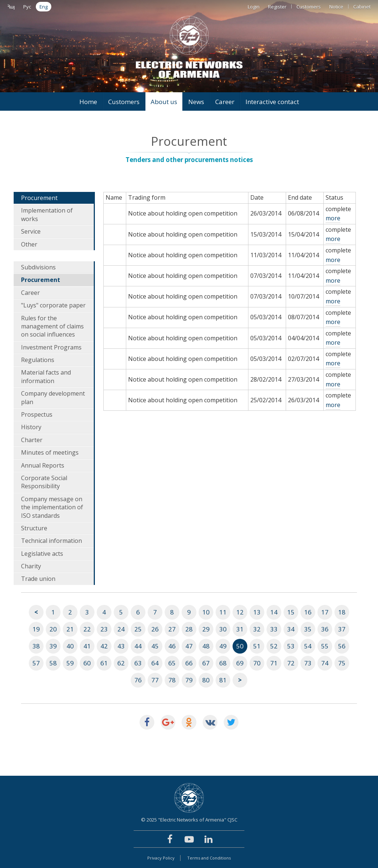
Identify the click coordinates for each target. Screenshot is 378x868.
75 (342, 663)
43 (121, 646)
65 (172, 663)
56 (342, 646)
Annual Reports (43, 465)
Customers (309, 7)
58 (53, 663)
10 (206, 612)
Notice (336, 7)
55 (325, 646)
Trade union (38, 579)
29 (206, 629)
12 (240, 612)
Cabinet (362, 7)
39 (53, 646)
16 (308, 612)
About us (164, 102)
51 (257, 646)
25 (138, 629)
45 (155, 646)
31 (240, 629)
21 (70, 629)
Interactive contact (272, 102)
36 (325, 629)
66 (189, 663)
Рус (27, 7)
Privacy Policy (161, 858)
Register (277, 7)
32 (257, 629)
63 (138, 663)
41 (87, 646)
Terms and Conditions (209, 858)
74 (325, 663)
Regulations (38, 360)
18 (342, 612)
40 (70, 646)
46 (172, 646)
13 (257, 612)
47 (189, 646)
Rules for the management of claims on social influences (52, 326)
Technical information (51, 541)
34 (291, 629)
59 (70, 663)
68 (223, 663)
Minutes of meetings (50, 452)
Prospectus (37, 414)
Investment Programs (51, 347)
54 (308, 646)
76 (138, 680)
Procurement (39, 198)
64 (155, 663)
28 (189, 629)
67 (206, 663)
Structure (34, 528)
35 (308, 629)
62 (121, 663)
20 (53, 629)
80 (206, 680)
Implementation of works (47, 214)
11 (223, 612)
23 (104, 629)
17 (325, 612)
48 (206, 646)
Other (29, 244)
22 (87, 629)
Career (225, 102)
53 (291, 646)
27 (172, 629)
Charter (32, 440)
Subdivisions (38, 267)
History (31, 427)
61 (104, 663)
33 (274, 629)
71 (274, 663)
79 (189, 680)
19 (36, 629)
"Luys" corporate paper (53, 305)
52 (274, 646)
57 (36, 663)
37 (342, 629)
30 (223, 629)
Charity (31, 566)
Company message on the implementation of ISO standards (52, 507)
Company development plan (53, 397)
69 (240, 663)
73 (308, 663)
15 (291, 612)
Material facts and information (46, 376)
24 (121, 629)
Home (88, 102)
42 (104, 646)
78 (172, 680)
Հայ (11, 7)
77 (155, 680)
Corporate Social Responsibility (44, 482)
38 (36, 646)
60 (87, 663)
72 (291, 663)
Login (254, 7)
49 (223, 646)
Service (31, 231)
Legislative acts (42, 554)
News (196, 102)
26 (155, 629)
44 (138, 646)
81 (223, 680)
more (333, 218)
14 (274, 612)
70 (257, 663)
